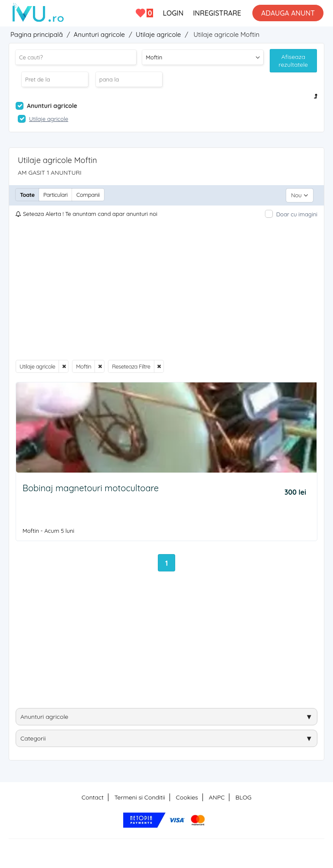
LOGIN (173, 13)
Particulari (55, 195)
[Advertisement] (166, 288)
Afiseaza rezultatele (294, 61)
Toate (27, 195)
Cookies (187, 796)
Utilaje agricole (37, 365)
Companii (88, 195)
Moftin (83, 365)
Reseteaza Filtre (131, 365)
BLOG (243, 796)
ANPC (217, 796)
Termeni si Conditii (140, 796)
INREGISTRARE (217, 13)
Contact (93, 796)
